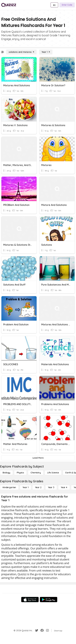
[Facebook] (42, 630)
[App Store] (30, 600)
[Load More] (38, 458)
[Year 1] (46, 52)
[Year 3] (51, 487)
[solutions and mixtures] (21, 52)
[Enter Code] (67, 5)
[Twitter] (37, 630)
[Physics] (20, 473)
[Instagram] (47, 630)
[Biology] (6, 473)
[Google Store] (49, 600)
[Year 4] (64, 487)
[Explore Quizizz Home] (9, 5)
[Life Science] (53, 473)
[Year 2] (38, 487)
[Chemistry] (36, 473)
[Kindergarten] (9, 487)
